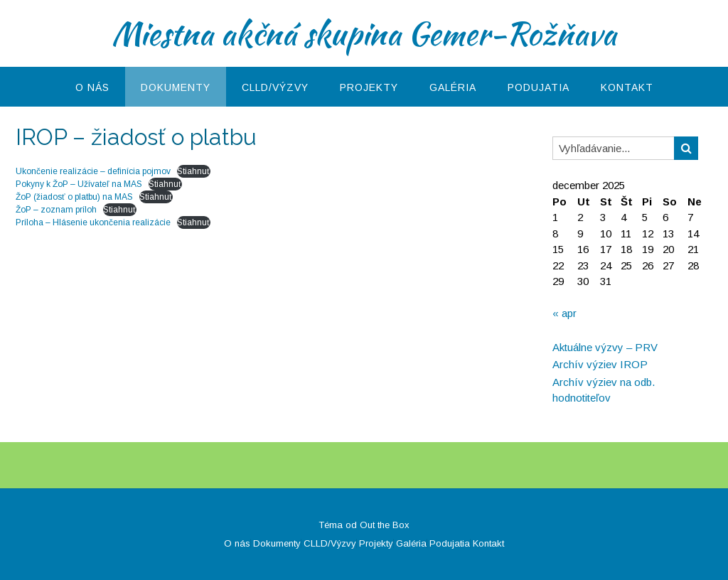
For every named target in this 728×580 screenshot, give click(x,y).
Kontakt (627, 87)
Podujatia (539, 87)
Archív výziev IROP (600, 364)
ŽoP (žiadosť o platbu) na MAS (74, 197)
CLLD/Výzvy (275, 87)
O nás (92, 87)
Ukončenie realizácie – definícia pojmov (93, 171)
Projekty (369, 87)
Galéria (453, 87)
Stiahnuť (194, 171)
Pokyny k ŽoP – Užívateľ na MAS (79, 184)
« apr (564, 313)
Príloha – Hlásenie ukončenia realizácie (93, 222)
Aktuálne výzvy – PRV (605, 347)
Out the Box (385, 525)
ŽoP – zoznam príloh (56, 210)
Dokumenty (176, 87)
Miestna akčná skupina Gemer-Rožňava (364, 33)
